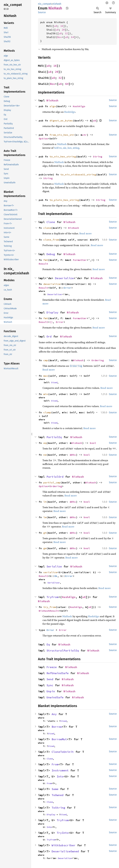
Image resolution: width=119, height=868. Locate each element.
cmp (46, 360)
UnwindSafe (55, 697)
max (46, 376)
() (51, 322)
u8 (56, 26)
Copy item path (67, 8)
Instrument (60, 770)
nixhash (57, 4)
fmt (46, 260)
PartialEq (54, 437)
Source (42, 12)
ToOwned (58, 795)
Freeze (52, 667)
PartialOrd (55, 477)
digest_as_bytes (61, 120)
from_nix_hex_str (62, 135)
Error (67, 288)
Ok (56, 576)
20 (63, 30)
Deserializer (55, 294)
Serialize (54, 566)
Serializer (54, 583)
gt (45, 533)
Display (52, 312)
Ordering (98, 360)
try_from (50, 607)
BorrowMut (59, 739)
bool (93, 443)
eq (45, 443)
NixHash (52, 100)
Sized (54, 382)
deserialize (52, 284)
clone (47, 228)
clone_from (51, 240)
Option (43, 138)
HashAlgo (79, 106)
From (55, 764)
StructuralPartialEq (63, 650)
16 (62, 26)
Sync (50, 685)
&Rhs (73, 455)
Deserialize (64, 278)
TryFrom (52, 597)
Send (50, 679)
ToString (58, 808)
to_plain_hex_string (64, 200)
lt (45, 502)
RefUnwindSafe (58, 673)
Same (55, 789)
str (84, 135)
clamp (47, 412)
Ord (49, 336)
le (45, 517)
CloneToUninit (63, 752)
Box (59, 37)
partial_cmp (52, 482)
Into (60, 776)
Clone (51, 222)
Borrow (57, 727)
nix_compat (45, 4)
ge (45, 548)
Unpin (51, 691)
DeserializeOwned (65, 851)
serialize (50, 572)
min (46, 394)
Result (43, 264)
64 (73, 37)
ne (45, 455)
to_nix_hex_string (63, 156)
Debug (51, 254)
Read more (85, 233)
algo (53, 106)
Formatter (80, 260)
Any (54, 714)
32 (66, 33)
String (98, 156)
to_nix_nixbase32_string (78, 174)
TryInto (63, 833)
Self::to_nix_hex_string (67, 148)
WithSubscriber (64, 845)
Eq (48, 644)
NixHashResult (49, 611)
